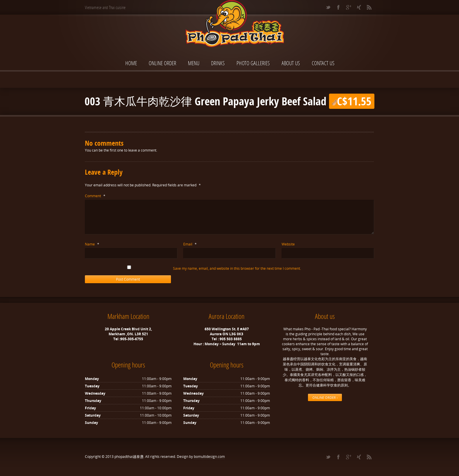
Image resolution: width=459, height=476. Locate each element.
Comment (95, 196)
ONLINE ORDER (162, 63)
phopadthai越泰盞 (129, 457)
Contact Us (323, 63)
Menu (194, 63)
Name (92, 244)
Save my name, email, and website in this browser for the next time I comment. (237, 268)
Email (190, 244)
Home (131, 63)
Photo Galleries (253, 63)
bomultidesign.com (209, 457)
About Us (291, 63)
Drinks (218, 63)
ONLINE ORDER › (325, 397)
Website (288, 244)
